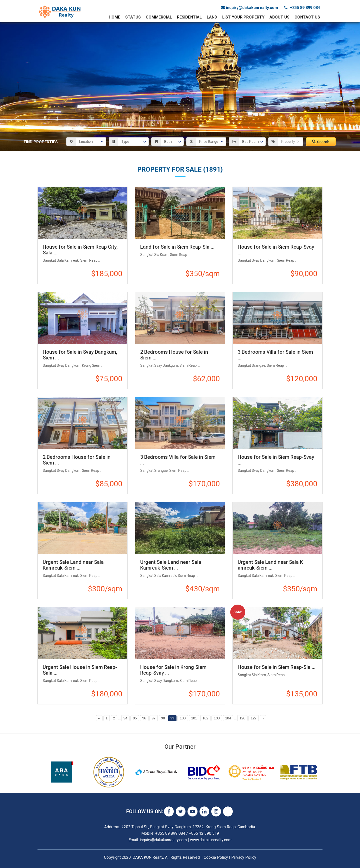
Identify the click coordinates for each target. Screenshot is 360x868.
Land (212, 17)
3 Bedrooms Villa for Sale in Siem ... (275, 355)
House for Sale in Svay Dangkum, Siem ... (80, 355)
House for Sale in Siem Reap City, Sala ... (80, 250)
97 (154, 718)
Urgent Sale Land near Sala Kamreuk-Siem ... (73, 565)
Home (114, 17)
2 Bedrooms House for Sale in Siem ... (174, 355)
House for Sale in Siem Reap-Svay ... (276, 250)
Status (133, 17)
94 (125, 718)
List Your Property (243, 17)
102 (205, 718)
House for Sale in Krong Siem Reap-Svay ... (173, 670)
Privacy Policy (244, 857)
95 (135, 718)
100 (183, 718)
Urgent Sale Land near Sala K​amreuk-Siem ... (270, 565)
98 (163, 718)
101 (194, 718)
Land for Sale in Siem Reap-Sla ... (177, 247)
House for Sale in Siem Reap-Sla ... (277, 667)
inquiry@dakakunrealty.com (249, 8)
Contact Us (307, 17)
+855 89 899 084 (302, 8)
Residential (189, 17)
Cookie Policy (216, 857)
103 (217, 718)
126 (242, 718)
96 (144, 718)
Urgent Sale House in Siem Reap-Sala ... (80, 670)
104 (228, 718)
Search (321, 142)
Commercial (159, 17)
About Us (279, 17)
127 (254, 718)
